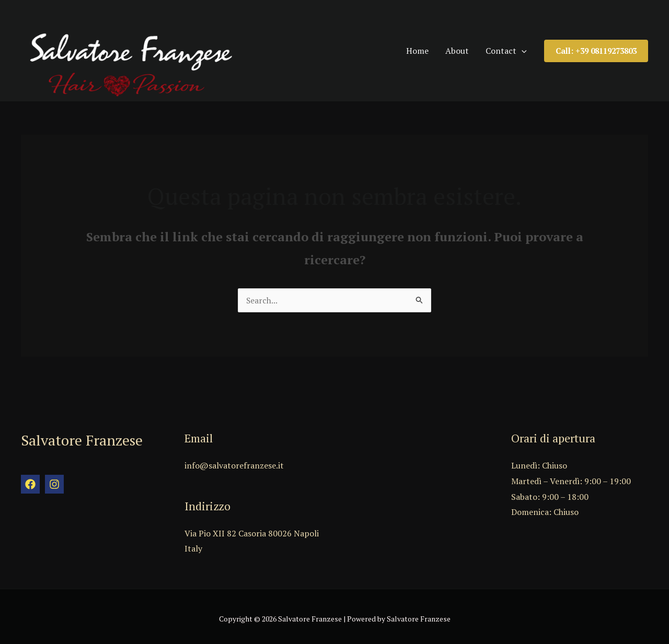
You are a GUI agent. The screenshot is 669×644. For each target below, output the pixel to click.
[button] (596, 48)
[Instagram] (54, 479)
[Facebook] (30, 479)
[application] (528, 48)
